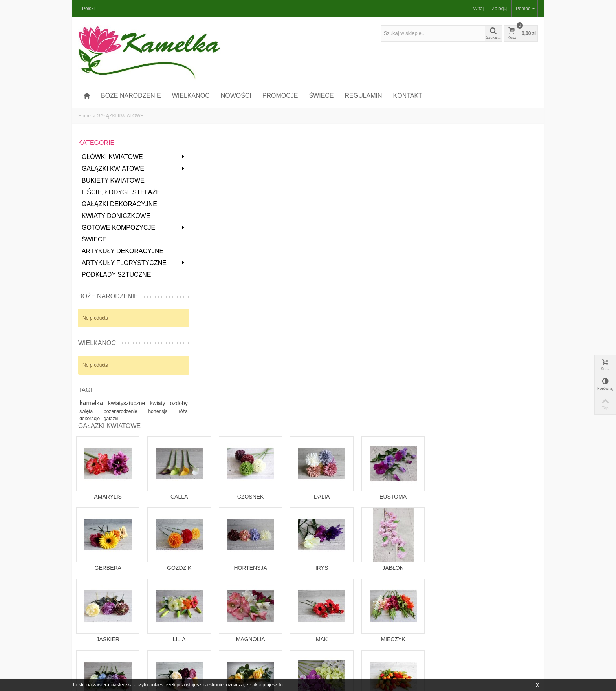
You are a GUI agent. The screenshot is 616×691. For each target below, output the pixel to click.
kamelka (97, 403)
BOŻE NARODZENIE (131, 96)
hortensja (173, 412)
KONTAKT (408, 96)
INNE (225, 490)
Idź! (484, 659)
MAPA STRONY (294, 654)
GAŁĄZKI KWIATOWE (131, 169)
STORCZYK (438, 425)
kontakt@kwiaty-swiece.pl (223, 603)
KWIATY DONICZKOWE (116, 216)
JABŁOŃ (508, 282)
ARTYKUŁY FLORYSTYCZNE (131, 263)
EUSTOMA (509, 211)
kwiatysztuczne (141, 403)
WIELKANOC (191, 96)
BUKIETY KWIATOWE (113, 180)
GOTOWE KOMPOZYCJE (131, 228)
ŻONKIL (296, 497)
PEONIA (296, 425)
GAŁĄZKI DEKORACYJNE (119, 204)
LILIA (296, 354)
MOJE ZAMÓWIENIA (103, 654)
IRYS (438, 282)
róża (85, 420)
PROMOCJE (280, 96)
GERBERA (225, 282)
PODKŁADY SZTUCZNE (116, 275)
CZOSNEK (367, 211)
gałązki (124, 420)
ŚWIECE (321, 96)
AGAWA (367, 490)
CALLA (296, 211)
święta (113, 412)
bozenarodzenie (142, 412)
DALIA (438, 211)
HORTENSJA (367, 282)
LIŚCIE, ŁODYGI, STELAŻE (121, 192)
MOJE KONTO (96, 646)
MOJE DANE (94, 662)
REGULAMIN (364, 96)
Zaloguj (500, 9)
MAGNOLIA (367, 354)
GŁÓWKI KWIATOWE (131, 157)
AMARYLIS (225, 211)
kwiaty (175, 403)
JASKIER (225, 354)
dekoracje (103, 420)
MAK (438, 354)
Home (84, 116)
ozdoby (90, 412)
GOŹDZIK (296, 282)
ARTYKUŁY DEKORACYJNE (123, 251)
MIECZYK (508, 354)
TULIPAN (508, 425)
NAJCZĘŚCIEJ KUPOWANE (190, 662)
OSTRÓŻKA (226, 425)
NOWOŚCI (236, 96)
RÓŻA (367, 425)
